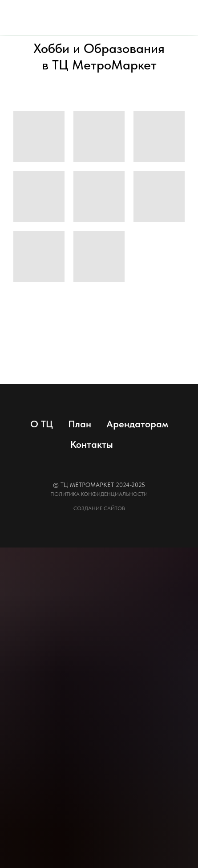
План (80, 424)
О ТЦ (42, 424)
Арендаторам (137, 424)
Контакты (92, 444)
